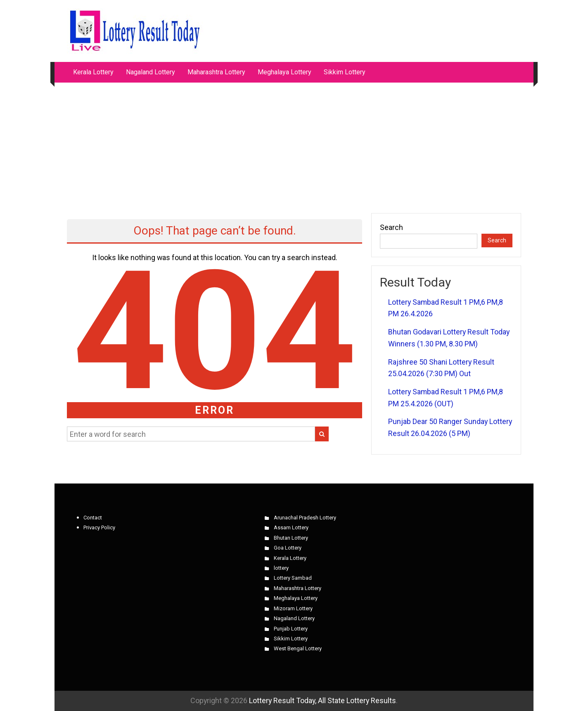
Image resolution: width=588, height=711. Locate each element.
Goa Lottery (288, 548)
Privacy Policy (99, 527)
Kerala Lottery (93, 72)
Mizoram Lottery (293, 608)
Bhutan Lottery (291, 538)
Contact (93, 518)
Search (391, 227)
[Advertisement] (294, 144)
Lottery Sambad (293, 578)
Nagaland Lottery (151, 72)
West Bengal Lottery (298, 648)
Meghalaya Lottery (285, 72)
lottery (281, 568)
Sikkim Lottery (345, 72)
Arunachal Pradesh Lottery (305, 518)
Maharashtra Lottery (216, 72)
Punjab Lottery (291, 629)
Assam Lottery (291, 527)
